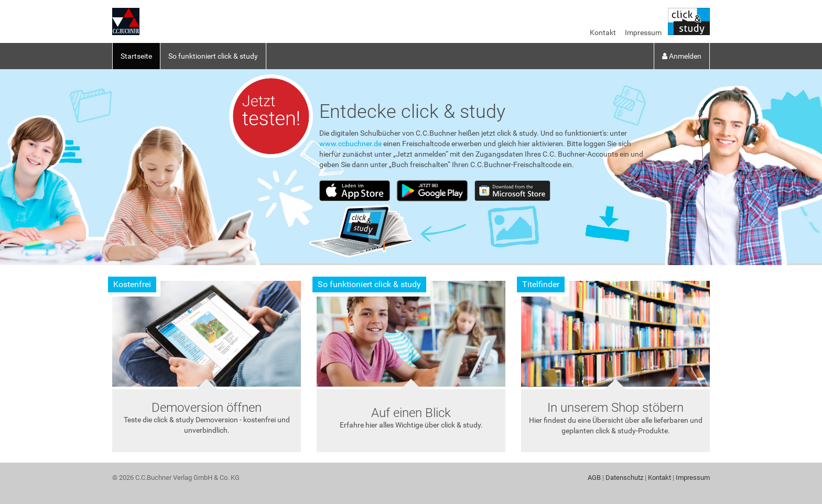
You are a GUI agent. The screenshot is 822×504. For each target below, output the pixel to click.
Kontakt (603, 32)
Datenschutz (624, 478)
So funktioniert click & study (213, 56)
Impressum (643, 32)
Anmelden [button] (682, 56)
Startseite (136, 56)
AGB (594, 478)
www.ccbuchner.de (350, 144)
